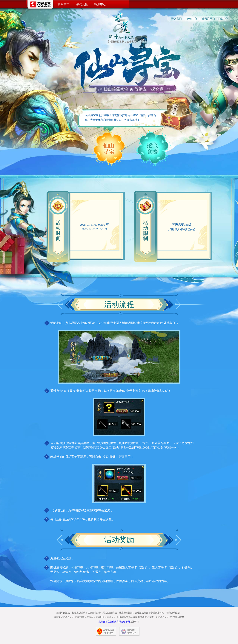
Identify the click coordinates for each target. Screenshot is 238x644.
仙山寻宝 (109, 148)
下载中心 (223, 19)
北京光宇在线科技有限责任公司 (114, 622)
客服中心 (100, 4)
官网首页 (64, 4)
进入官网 (176, 19)
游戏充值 (82, 4)
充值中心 (192, 19)
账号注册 (207, 19)
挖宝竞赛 (153, 148)
